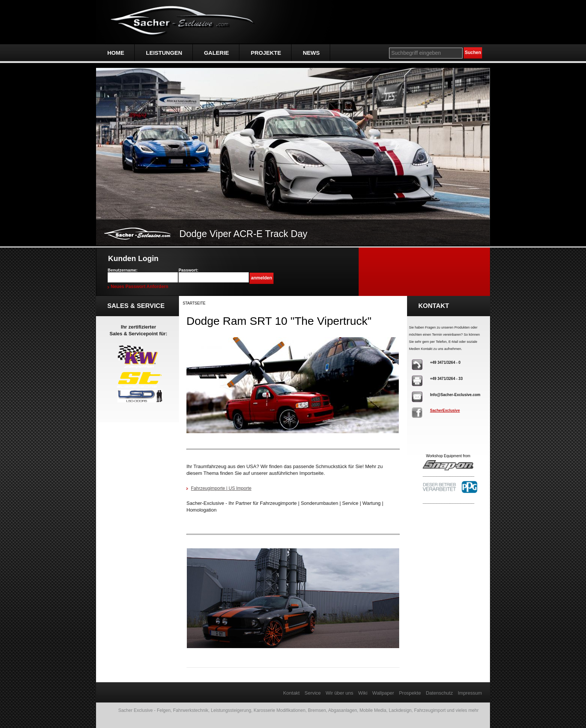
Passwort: (189, 270)
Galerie (217, 53)
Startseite (194, 303)
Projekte (266, 53)
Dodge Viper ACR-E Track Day (243, 234)
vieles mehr (467, 710)
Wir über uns (340, 693)
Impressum (470, 693)
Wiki (363, 693)
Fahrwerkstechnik (191, 710)
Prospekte (410, 693)
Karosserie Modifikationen (279, 710)
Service (313, 693)
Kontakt (291, 693)
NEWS (311, 53)
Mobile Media (373, 710)
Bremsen (317, 710)
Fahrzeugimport (430, 710)
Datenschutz (439, 693)
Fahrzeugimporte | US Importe (221, 488)
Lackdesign (400, 710)
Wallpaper (383, 693)
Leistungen (164, 53)
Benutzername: (122, 270)
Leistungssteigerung (231, 710)
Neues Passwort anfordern (140, 287)
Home (116, 53)
